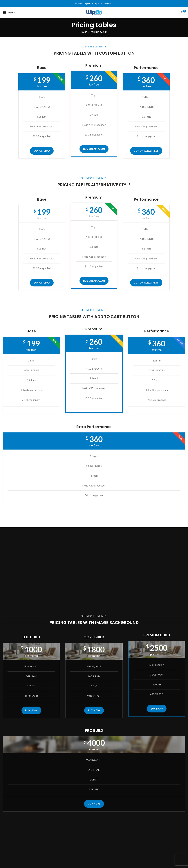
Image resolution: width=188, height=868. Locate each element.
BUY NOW (31, 710)
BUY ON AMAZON (94, 149)
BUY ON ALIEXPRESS (146, 151)
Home (84, 32)
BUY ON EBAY (42, 151)
